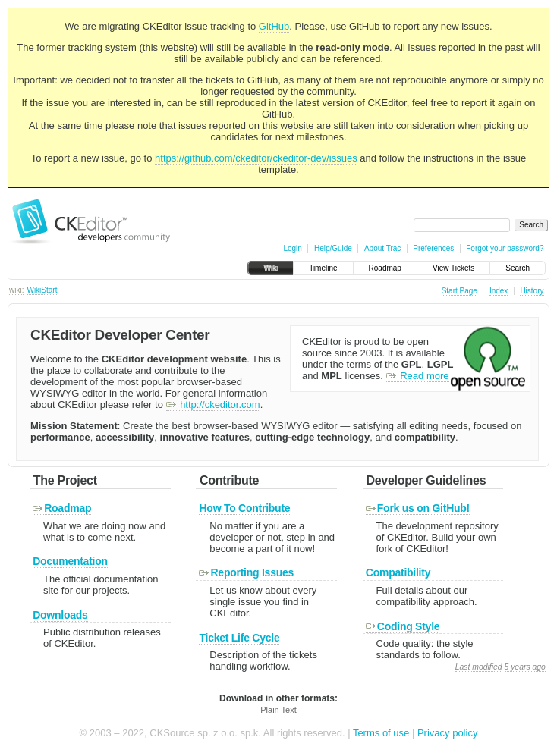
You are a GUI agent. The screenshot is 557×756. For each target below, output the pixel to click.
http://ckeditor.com (213, 405)
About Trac (382, 248)
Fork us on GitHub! (418, 508)
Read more (418, 376)
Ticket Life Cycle (239, 638)
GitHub (274, 26)
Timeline (323, 268)
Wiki (271, 268)
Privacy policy (447, 733)
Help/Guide (333, 248)
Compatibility (398, 572)
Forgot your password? (505, 248)
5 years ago (525, 667)
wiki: (16, 290)
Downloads (60, 615)
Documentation (70, 561)
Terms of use (381, 733)
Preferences (433, 248)
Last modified (479, 667)
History (532, 291)
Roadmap (385, 268)
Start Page (459, 291)
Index (499, 291)
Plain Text (278, 710)
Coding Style (403, 626)
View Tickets (453, 268)
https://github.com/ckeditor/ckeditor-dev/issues (256, 158)
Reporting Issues (246, 572)
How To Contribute (244, 508)
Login (292, 248)
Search (518, 268)
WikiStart (42, 290)
